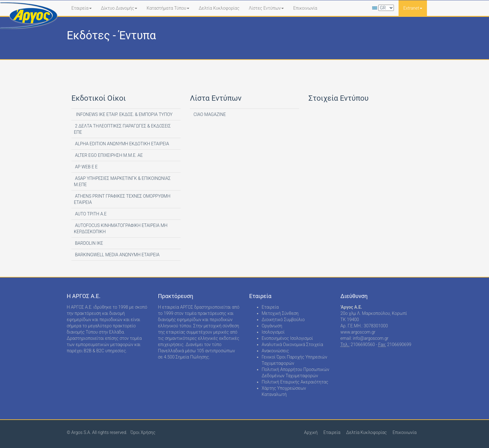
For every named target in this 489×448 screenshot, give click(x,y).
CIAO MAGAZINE (209, 114)
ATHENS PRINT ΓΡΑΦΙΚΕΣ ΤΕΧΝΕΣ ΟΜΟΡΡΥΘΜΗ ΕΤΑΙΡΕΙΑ (122, 199)
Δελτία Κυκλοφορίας (219, 8)
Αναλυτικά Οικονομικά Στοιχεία (292, 344)
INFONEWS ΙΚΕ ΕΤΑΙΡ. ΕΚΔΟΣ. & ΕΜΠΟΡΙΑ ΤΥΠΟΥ (123, 114)
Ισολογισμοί (273, 332)
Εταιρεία (82, 8)
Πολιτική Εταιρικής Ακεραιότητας (295, 382)
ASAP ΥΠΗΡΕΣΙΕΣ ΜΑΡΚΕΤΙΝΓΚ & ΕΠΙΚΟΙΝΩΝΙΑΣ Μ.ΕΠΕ (122, 181)
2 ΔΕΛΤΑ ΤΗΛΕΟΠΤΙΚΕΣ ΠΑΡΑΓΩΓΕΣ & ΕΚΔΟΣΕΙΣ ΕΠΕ (122, 129)
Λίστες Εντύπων (266, 8)
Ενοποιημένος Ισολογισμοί (287, 338)
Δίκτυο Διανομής (119, 8)
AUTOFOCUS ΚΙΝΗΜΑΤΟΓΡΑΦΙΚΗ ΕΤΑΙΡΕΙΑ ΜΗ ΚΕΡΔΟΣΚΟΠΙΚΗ (121, 229)
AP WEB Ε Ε (86, 167)
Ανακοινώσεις (275, 351)
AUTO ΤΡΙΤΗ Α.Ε (90, 214)
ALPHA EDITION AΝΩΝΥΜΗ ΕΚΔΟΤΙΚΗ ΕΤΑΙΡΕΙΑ (121, 144)
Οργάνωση (272, 326)
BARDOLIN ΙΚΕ (88, 243)
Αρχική (311, 432)
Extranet (413, 8)
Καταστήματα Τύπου (168, 8)
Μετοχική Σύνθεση (280, 313)
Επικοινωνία (305, 8)
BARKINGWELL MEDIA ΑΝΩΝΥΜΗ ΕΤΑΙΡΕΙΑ (117, 255)
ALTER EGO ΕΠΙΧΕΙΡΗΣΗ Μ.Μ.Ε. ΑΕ (108, 155)
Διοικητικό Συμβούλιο (283, 320)
